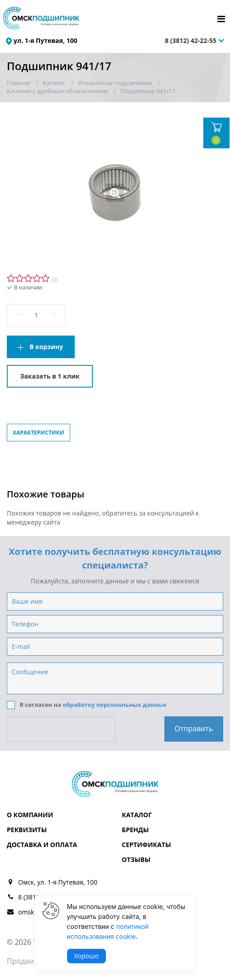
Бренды (135, 830)
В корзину (46, 347)
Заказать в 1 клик (50, 376)
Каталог (137, 815)
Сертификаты (146, 845)
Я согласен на (87, 705)
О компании (30, 815)
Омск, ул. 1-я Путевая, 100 (58, 882)
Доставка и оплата (42, 845)
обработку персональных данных (114, 705)
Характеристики (38, 433)
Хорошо (86, 956)
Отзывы (136, 859)
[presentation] (62, 729)
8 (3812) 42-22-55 (191, 40)
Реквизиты (27, 830)
